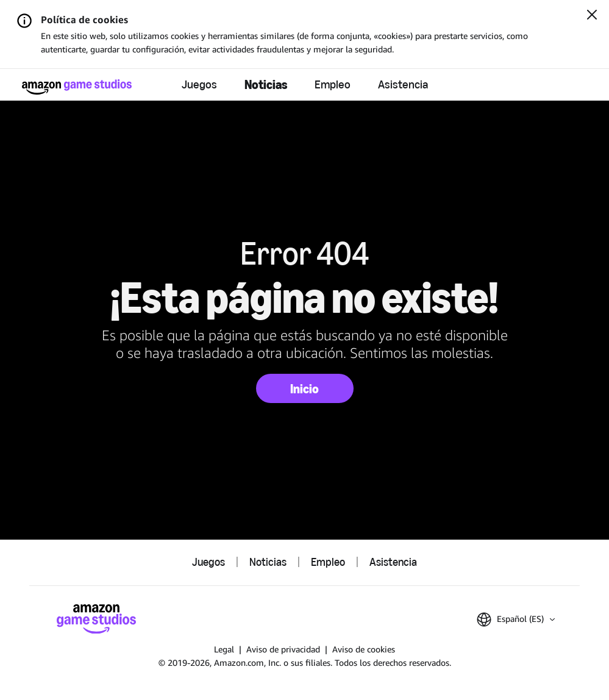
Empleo (333, 84)
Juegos (199, 84)
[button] (516, 620)
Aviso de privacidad (283, 649)
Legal (224, 649)
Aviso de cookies (364, 649)
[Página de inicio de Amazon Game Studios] (77, 87)
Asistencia (403, 84)
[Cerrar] (592, 16)
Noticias (266, 84)
